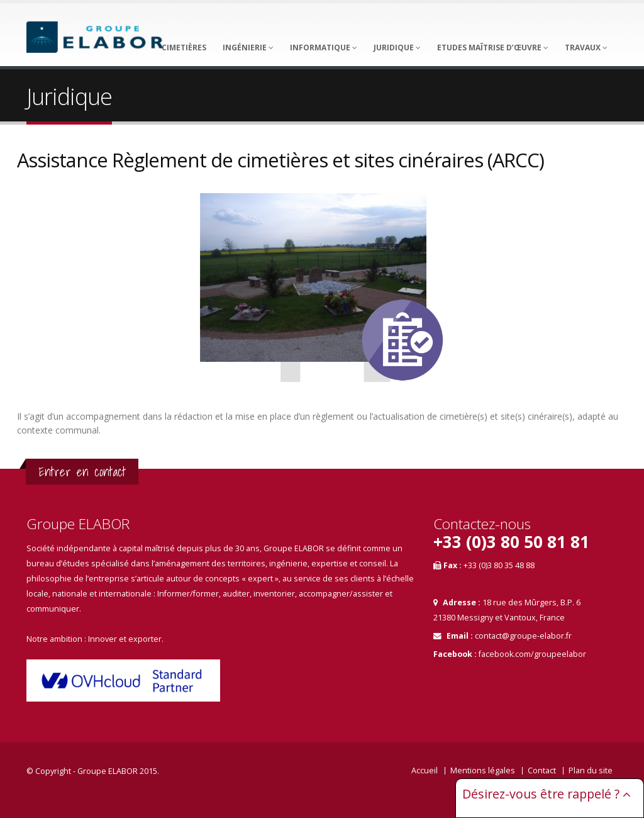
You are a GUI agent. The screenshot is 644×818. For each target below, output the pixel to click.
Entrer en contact (82, 472)
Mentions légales (483, 770)
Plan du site (591, 770)
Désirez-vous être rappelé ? (547, 794)
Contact (542, 770)
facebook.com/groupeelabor (532, 654)
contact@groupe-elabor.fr (523, 636)
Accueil (425, 770)
